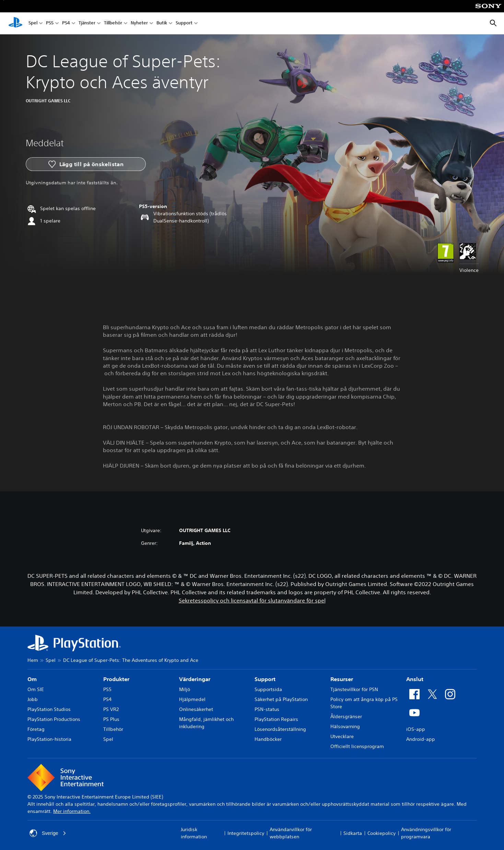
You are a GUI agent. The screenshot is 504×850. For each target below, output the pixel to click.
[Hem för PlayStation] (15, 23)
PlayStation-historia (49, 739)
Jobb (33, 699)
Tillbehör (113, 24)
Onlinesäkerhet (196, 709)
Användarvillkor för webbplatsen (291, 833)
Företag (36, 729)
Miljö (185, 689)
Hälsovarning (345, 726)
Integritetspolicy (246, 833)
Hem (33, 660)
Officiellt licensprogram (357, 746)
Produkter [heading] (116, 679)
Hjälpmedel (192, 699)
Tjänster (87, 24)
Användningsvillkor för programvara (426, 833)
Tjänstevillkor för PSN (354, 689)
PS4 (66, 24)
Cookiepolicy (382, 833)
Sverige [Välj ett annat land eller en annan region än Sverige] (48, 833)
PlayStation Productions (54, 719)
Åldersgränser (346, 716)
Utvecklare (342, 736)
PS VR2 (111, 709)
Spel (33, 24)
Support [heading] (265, 679)
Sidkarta (353, 833)
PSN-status (267, 709)
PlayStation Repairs (276, 719)
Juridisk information (194, 833)
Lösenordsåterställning (280, 729)
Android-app (421, 739)
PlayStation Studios (49, 709)
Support (184, 24)
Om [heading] (32, 679)
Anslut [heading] (415, 679)
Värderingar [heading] (195, 679)
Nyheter (139, 24)
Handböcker (268, 739)
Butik (162, 24)
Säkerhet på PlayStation (281, 699)
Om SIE (36, 689)
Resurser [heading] (342, 679)
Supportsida (268, 689)
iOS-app (416, 729)
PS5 (50, 24)
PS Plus (111, 719)
